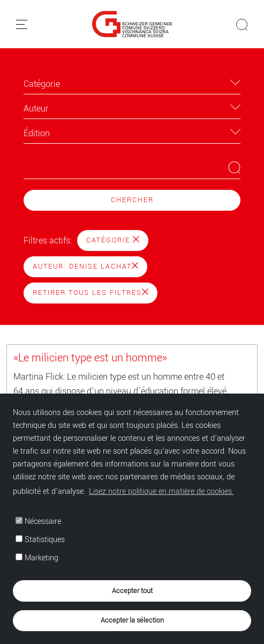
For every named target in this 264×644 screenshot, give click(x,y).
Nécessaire (38, 521)
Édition (37, 133)
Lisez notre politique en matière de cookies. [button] (161, 491)
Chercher (132, 200)
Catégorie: (113, 240)
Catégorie (42, 84)
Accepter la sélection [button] (132, 620)
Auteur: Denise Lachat (85, 267)
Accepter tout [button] (132, 591)
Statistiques (40, 540)
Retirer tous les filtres (90, 293)
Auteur (36, 109)
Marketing (37, 558)
